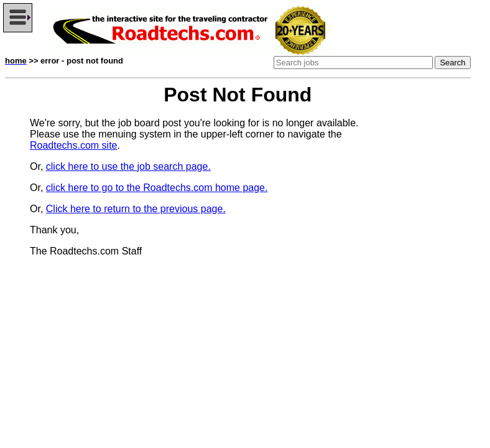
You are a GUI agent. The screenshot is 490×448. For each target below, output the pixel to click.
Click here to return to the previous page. (136, 209)
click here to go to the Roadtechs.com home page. (157, 188)
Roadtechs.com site (74, 145)
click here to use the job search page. (128, 166)
